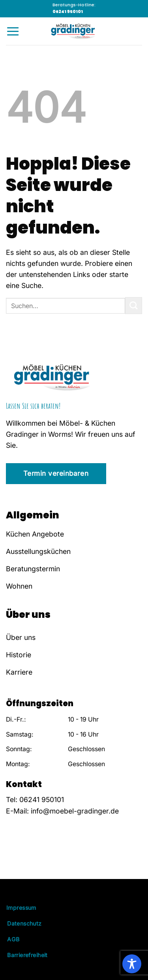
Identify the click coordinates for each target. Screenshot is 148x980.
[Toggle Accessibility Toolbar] (132, 964)
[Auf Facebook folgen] (11, 858)
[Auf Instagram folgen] (22, 858)
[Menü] (13, 31)
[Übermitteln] (134, 306)
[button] (14, 966)
